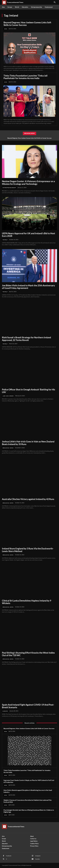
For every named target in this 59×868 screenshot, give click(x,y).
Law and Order (8, 396)
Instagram (38, 856)
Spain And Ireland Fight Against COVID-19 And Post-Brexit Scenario (28, 706)
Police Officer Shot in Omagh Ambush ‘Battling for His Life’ (29, 391)
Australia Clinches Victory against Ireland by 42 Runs (28, 499)
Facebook (9, 856)
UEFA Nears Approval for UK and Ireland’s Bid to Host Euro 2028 (29, 235)
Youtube (37, 859)
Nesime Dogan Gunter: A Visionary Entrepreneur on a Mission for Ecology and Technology (28, 183)
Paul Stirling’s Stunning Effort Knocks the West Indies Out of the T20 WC (28, 654)
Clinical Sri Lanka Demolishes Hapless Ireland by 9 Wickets (27, 602)
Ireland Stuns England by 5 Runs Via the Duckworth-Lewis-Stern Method (28, 550)
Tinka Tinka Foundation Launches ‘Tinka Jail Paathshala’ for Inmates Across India (25, 77)
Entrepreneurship (9, 188)
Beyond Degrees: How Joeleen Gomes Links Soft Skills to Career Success (27, 24)
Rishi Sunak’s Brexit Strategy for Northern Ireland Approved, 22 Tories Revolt (26, 339)
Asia (6, 29)
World (5, 240)
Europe (5, 711)
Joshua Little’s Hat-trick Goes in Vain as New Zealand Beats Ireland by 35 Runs (28, 443)
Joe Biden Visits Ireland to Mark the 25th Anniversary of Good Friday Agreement (28, 287)
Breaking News (8, 448)
